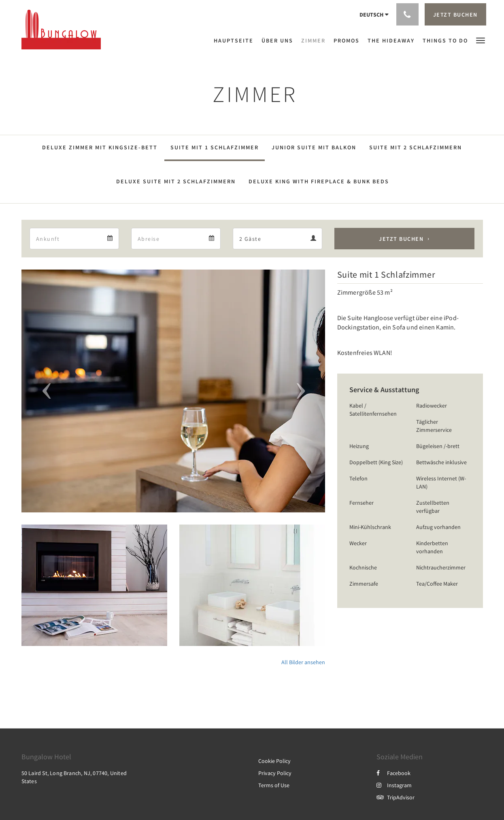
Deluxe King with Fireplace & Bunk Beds (319, 181)
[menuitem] (236, 40)
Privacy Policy (275, 773)
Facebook (393, 773)
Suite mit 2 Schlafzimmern (416, 147)
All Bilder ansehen (303, 662)
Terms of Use (274, 785)
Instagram (394, 785)
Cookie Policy (274, 761)
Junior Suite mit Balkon (314, 147)
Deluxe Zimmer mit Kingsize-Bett (100, 147)
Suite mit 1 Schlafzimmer (215, 147)
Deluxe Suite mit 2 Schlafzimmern (176, 181)
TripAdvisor (396, 797)
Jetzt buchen (401, 239)
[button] (481, 40)
